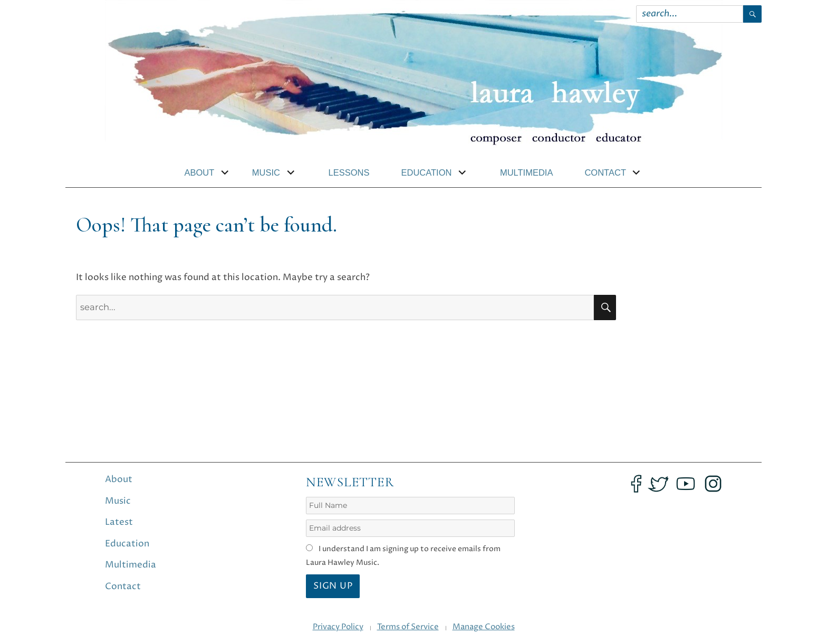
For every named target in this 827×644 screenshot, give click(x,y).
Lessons (349, 172)
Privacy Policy (338, 627)
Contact (605, 172)
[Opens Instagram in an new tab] (713, 484)
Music (266, 172)
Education (426, 172)
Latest (119, 522)
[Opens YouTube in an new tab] (686, 484)
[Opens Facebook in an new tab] (636, 484)
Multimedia (527, 172)
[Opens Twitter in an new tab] (658, 484)
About (200, 172)
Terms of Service (408, 627)
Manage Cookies (484, 627)
